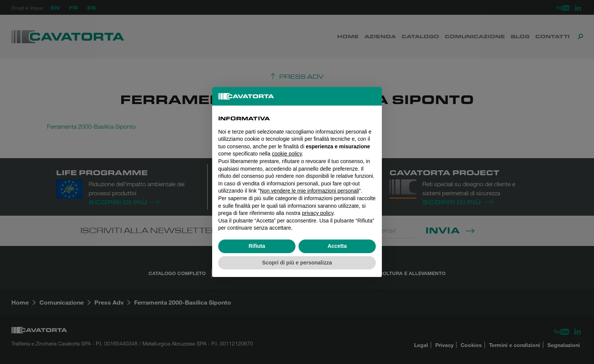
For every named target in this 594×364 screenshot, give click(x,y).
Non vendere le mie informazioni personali (309, 191)
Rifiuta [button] (257, 246)
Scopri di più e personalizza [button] (297, 263)
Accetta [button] (337, 246)
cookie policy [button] (287, 154)
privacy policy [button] (318, 213)
